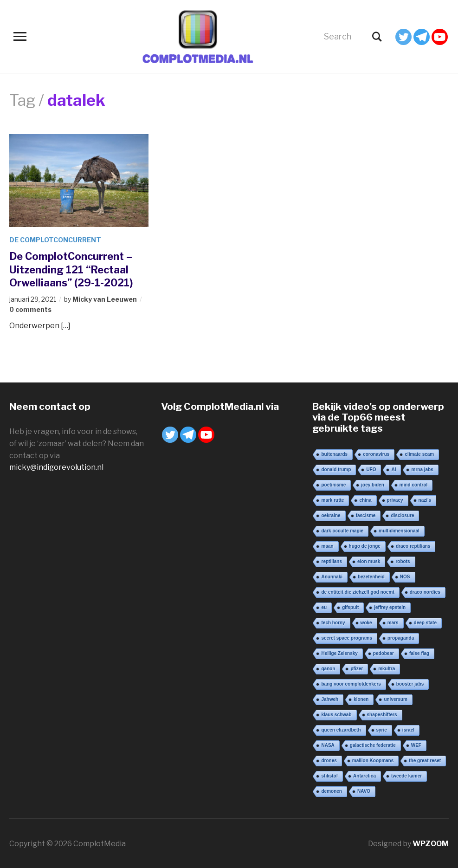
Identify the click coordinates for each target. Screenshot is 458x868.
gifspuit (350, 607)
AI (393, 470)
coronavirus (376, 454)
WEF (416, 745)
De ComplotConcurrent (55, 240)
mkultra (387, 669)
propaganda (401, 638)
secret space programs (347, 638)
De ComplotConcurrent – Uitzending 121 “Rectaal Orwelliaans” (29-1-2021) (71, 269)
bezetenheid (371, 577)
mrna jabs (422, 470)
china (365, 500)
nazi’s (425, 500)
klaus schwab (336, 715)
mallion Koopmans (373, 761)
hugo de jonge (365, 546)
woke (366, 623)
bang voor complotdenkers (351, 684)
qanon (328, 669)
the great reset (425, 761)
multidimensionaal (399, 531)
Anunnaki (332, 577)
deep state (425, 623)
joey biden (372, 485)
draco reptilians (413, 546)
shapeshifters (382, 715)
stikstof (329, 776)
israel (408, 730)
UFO (371, 470)
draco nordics (425, 592)
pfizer (357, 669)
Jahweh (330, 699)
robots (403, 561)
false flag (419, 653)
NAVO (364, 791)
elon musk (369, 561)
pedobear (384, 653)
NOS (405, 577)
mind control (414, 485)
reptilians (331, 561)
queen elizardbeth (341, 730)
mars (393, 623)
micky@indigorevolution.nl (56, 467)
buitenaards (334, 454)
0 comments (30, 309)
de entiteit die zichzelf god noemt (358, 592)
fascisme (366, 515)
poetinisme (333, 485)
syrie (382, 730)
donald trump (336, 470)
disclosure (402, 515)
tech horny (333, 623)
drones (329, 761)
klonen (361, 699)
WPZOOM (431, 844)
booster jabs (410, 684)
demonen (331, 791)
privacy (395, 500)
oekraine (331, 515)
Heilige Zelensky (339, 653)
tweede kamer (406, 776)
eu (324, 607)
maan (327, 546)
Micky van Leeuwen (105, 299)
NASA (328, 745)
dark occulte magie (342, 531)
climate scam (419, 454)
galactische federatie (373, 745)
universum (396, 699)
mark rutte (332, 500)
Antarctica (364, 776)
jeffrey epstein (390, 607)
